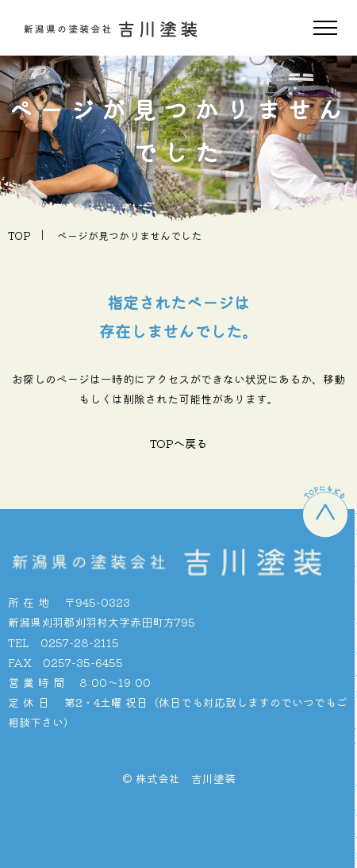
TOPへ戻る (178, 443)
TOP (19, 235)
